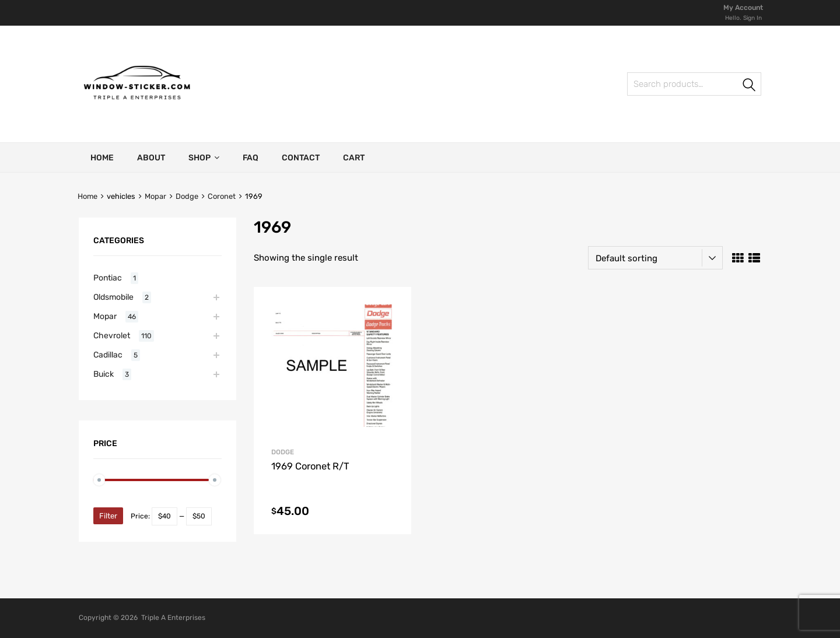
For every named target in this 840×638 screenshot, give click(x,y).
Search (750, 86)
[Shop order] (655, 258)
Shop (204, 157)
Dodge (187, 196)
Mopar (155, 196)
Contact (301, 158)
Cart (354, 158)
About (151, 158)
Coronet (222, 196)
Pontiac (108, 278)
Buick (104, 374)
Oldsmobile (113, 297)
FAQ (251, 158)
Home (102, 158)
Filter (108, 516)
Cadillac (108, 355)
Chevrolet (112, 335)
